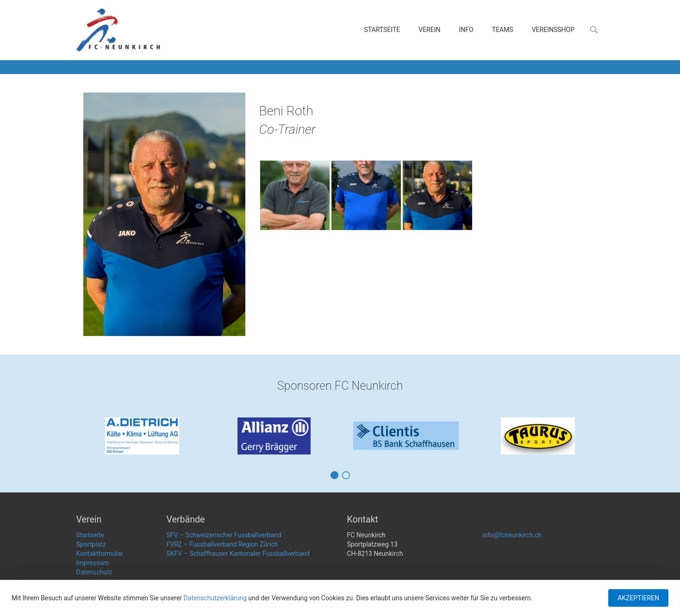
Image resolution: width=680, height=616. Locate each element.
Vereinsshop (553, 30)
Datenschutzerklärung (215, 598)
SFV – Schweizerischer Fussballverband (224, 535)
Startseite (382, 30)
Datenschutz (94, 572)
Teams (503, 30)
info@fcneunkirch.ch (512, 535)
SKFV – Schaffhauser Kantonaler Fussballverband (238, 554)
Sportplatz (91, 544)
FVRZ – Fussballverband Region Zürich (222, 544)
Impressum (93, 563)
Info (466, 30)
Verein (429, 30)
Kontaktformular (100, 554)
